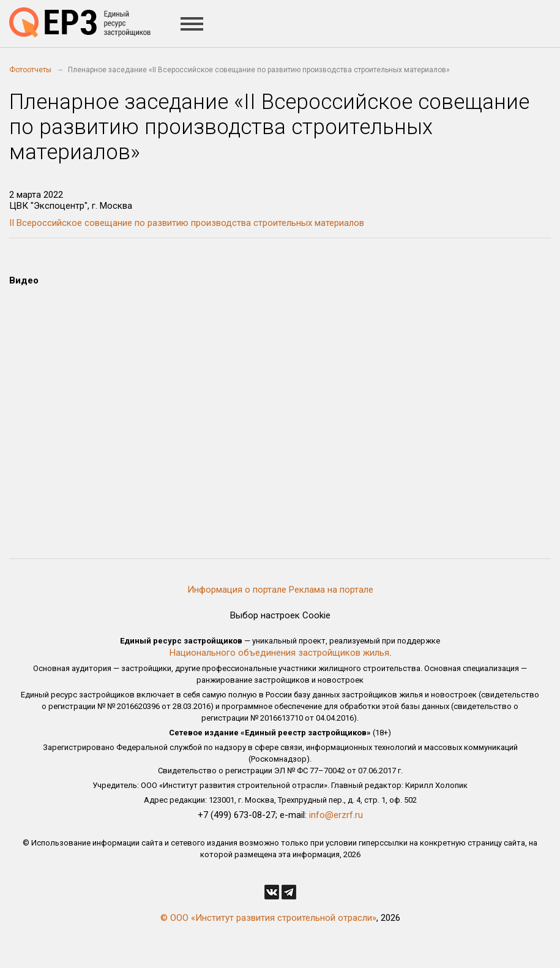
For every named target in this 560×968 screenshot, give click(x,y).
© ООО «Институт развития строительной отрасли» (268, 918)
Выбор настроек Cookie (280, 615)
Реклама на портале (331, 590)
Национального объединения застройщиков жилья (279, 653)
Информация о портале (237, 590)
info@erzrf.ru (336, 815)
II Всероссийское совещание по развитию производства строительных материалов (187, 223)
